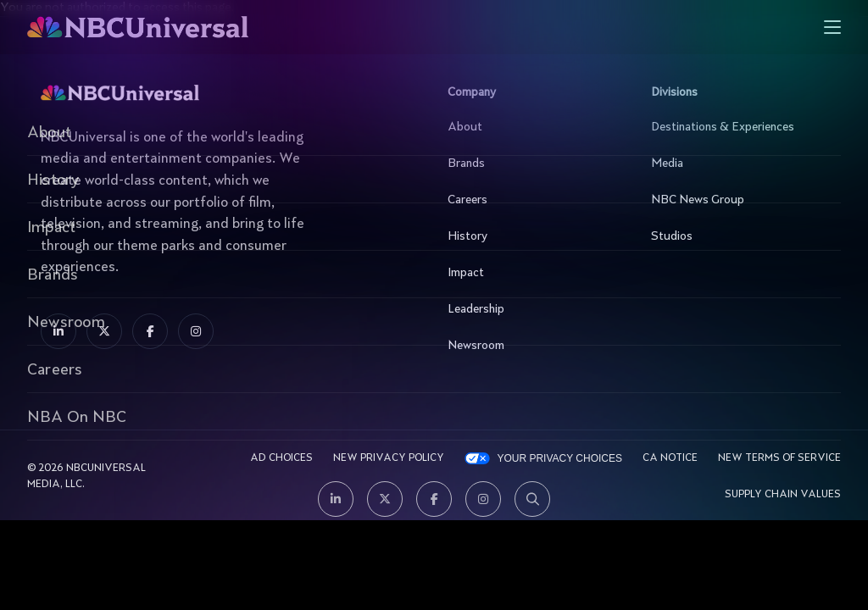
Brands (531, 164)
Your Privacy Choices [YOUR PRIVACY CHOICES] (559, 458)
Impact (531, 273)
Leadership (531, 309)
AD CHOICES (281, 458)
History (531, 236)
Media (735, 164)
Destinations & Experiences (735, 127)
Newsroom (531, 346)
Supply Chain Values (783, 495)
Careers (531, 200)
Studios (735, 236)
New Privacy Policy (389, 458)
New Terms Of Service (779, 458)
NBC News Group (735, 200)
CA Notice (670, 458)
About (531, 127)
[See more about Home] (205, 27)
